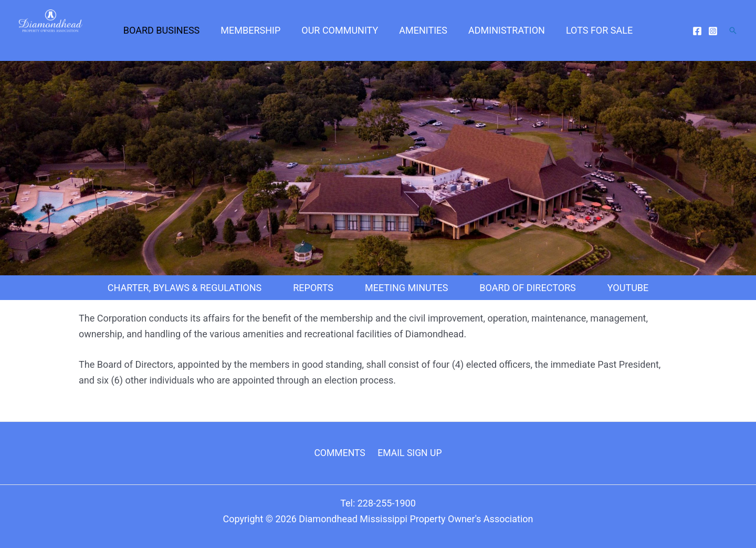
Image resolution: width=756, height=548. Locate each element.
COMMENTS (341, 453)
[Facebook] (697, 35)
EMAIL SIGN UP (409, 453)
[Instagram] (713, 35)
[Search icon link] (733, 34)
